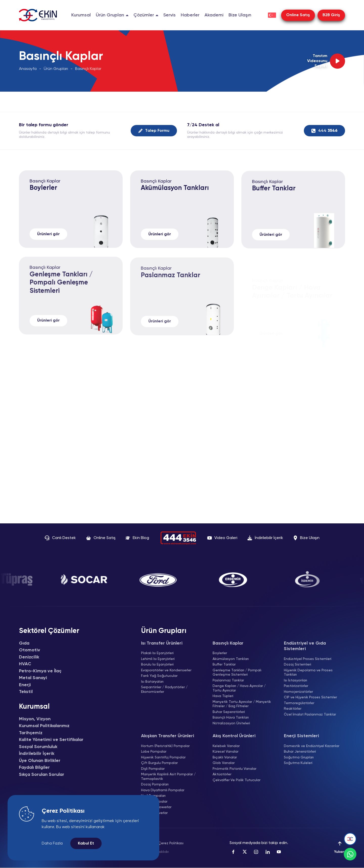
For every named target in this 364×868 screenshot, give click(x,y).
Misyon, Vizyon (35, 719)
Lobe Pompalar (154, 752)
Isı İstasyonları (295, 680)
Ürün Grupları (56, 69)
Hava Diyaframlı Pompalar (163, 790)
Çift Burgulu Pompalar (159, 763)
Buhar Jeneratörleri (300, 752)
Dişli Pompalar (153, 769)
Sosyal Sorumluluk (38, 747)
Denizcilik (29, 657)
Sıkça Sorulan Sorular (42, 775)
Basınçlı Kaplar (88, 69)
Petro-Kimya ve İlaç (40, 671)
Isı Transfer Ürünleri (162, 643)
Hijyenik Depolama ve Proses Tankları (308, 673)
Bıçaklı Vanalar (225, 757)
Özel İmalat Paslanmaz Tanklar (310, 714)
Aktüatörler (222, 774)
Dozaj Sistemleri (298, 665)
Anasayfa (28, 69)
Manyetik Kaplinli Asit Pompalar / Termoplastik (168, 777)
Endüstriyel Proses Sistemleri (308, 659)
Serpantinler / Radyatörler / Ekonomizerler (164, 690)
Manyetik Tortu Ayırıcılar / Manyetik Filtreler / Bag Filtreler (242, 704)
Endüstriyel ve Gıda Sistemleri (305, 646)
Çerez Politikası (171, 843)
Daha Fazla (52, 844)
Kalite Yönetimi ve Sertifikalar (51, 740)
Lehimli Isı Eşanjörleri (158, 659)
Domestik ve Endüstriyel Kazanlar (312, 746)
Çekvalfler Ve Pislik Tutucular (236, 780)
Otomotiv (30, 650)
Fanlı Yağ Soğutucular (159, 676)
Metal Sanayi (33, 678)
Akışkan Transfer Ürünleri (168, 736)
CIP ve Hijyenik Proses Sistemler (310, 697)
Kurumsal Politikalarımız (44, 726)
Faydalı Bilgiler (34, 768)
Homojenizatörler (298, 692)
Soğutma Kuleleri (298, 763)
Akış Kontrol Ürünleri (234, 736)
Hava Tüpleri (223, 696)
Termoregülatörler (299, 703)
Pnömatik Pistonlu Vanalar (234, 769)
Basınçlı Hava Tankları (231, 718)
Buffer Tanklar (274, 201)
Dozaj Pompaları (155, 784)
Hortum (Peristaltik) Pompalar (165, 746)
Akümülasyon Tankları (175, 198)
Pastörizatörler (296, 686)
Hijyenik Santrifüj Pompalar (163, 757)
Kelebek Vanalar (226, 746)
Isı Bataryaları (152, 682)
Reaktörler (293, 709)
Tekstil (26, 692)
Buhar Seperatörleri (229, 712)
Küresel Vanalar (225, 752)
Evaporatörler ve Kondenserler (166, 670)
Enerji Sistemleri (301, 736)
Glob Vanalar (224, 763)
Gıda (24, 643)
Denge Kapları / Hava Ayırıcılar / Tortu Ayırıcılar (239, 688)
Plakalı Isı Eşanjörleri (157, 653)
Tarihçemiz (31, 733)
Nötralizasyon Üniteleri (231, 723)
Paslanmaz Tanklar (228, 680)
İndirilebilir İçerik (37, 754)
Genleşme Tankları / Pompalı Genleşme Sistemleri (61, 296)
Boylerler (43, 196)
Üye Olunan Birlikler (40, 761)
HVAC (25, 664)
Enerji (25, 685)
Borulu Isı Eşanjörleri (157, 665)
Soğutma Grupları (299, 757)
